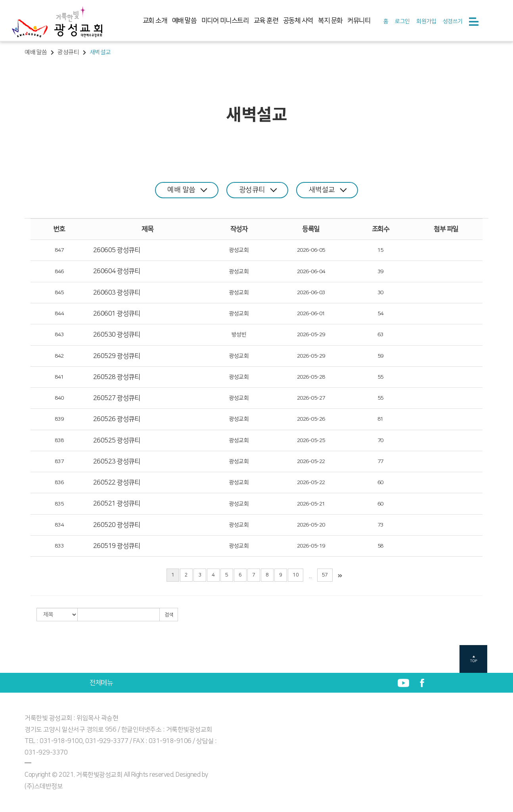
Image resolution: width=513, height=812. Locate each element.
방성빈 (239, 335)
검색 (169, 615)
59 (380, 356)
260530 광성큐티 (117, 335)
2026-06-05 (311, 250)
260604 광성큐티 (117, 271)
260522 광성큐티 (117, 483)
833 (59, 546)
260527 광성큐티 (117, 398)
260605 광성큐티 (117, 250)
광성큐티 (258, 190)
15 (380, 250)
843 (59, 335)
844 (59, 314)
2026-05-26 (311, 419)
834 (59, 525)
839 (59, 419)
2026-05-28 (311, 377)
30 (380, 293)
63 (380, 335)
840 (59, 398)
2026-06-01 (311, 314)
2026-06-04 (311, 271)
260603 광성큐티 (117, 293)
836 (59, 483)
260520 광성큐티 (117, 525)
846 (59, 271)
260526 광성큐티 (117, 419)
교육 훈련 (266, 21)
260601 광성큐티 (117, 314)
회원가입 (426, 21)
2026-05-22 (311, 462)
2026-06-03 (311, 293)
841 (59, 377)
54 (380, 314)
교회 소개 (155, 21)
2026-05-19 (311, 546)
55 (380, 377)
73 (380, 525)
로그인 (402, 21)
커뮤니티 (359, 21)
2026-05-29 (311, 335)
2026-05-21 (311, 504)
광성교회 (239, 250)
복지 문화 (330, 21)
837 (59, 462)
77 (380, 462)
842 (59, 356)
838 (59, 440)
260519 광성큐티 (117, 546)
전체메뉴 (101, 683)
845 (59, 293)
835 (59, 504)
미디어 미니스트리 (225, 21)
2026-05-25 (311, 440)
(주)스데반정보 (44, 786)
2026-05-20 (311, 525)
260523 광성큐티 (117, 462)
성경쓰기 (453, 21)
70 (380, 440)
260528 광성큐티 (117, 377)
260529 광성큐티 (117, 356)
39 (380, 271)
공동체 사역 (298, 21)
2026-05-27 (311, 398)
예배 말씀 (184, 21)
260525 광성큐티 (117, 440)
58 (380, 546)
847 (59, 250)
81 (380, 419)
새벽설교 (328, 190)
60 (380, 483)
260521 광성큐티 (117, 504)
